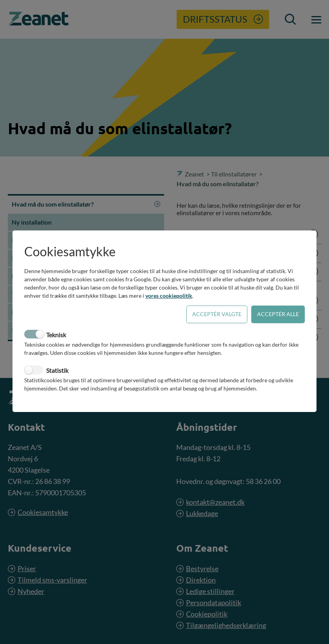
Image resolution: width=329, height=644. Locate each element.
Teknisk (56, 335)
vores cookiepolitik (169, 296)
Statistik (57, 370)
